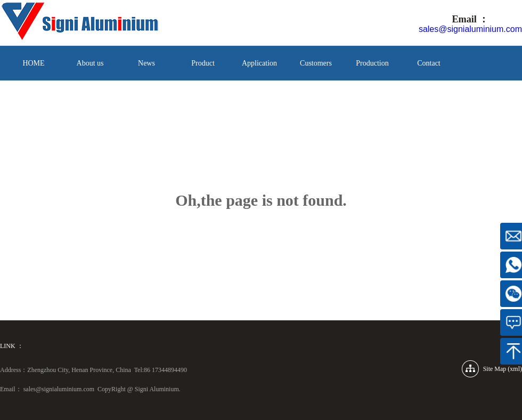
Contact (429, 63)
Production (372, 63)
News (146, 63)
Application (259, 63)
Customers (316, 63)
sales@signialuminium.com (470, 29)
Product (203, 63)
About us (90, 63)
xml (515, 369)
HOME (33, 63)
